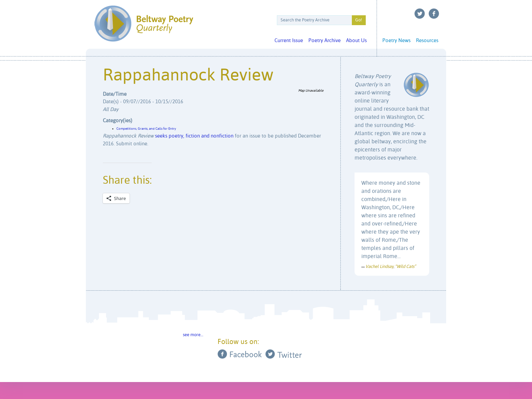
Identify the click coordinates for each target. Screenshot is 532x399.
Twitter (420, 14)
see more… (193, 335)
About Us (356, 41)
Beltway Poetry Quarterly (144, 24)
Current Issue (289, 41)
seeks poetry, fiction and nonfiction (194, 136)
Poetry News (396, 41)
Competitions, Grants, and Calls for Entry (146, 129)
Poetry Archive (325, 41)
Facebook (434, 14)
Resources (427, 41)
